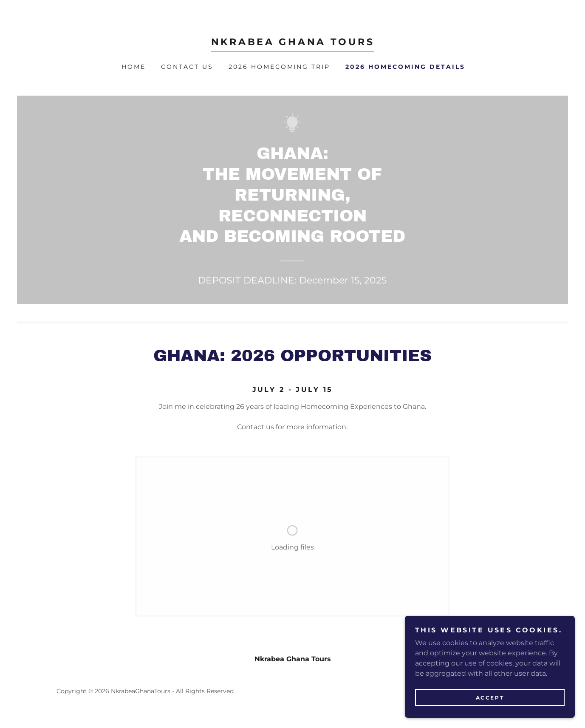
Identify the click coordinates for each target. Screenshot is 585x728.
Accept (490, 698)
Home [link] (134, 67)
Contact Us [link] (187, 67)
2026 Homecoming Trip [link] (280, 67)
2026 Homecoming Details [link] (405, 67)
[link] (292, 43)
